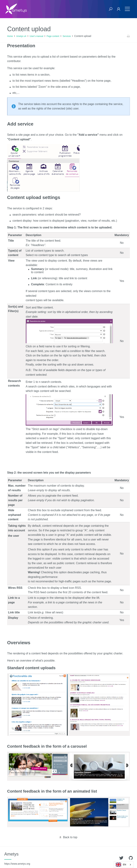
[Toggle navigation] (127, 9)
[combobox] (124, 865)
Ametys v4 (21, 36)
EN (121, 865)
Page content (53, 36)
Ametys (17, 858)
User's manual (36, 36)
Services (67, 36)
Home (10, 36)
